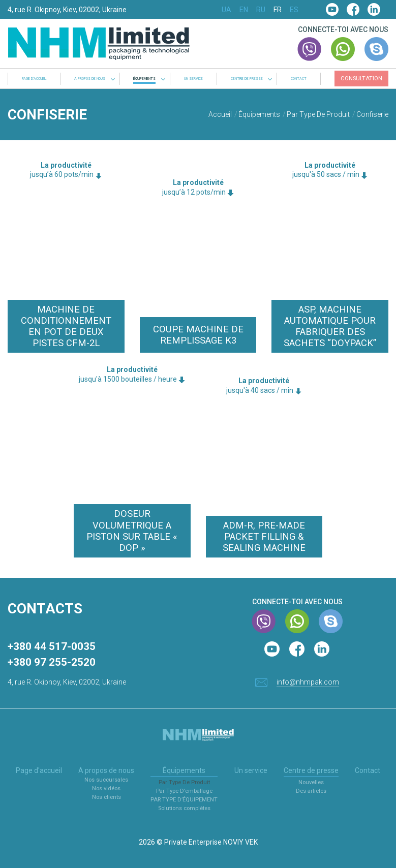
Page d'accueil (34, 79)
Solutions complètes (184, 808)
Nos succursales (106, 780)
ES (294, 10)
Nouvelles (311, 782)
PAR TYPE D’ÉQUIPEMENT (184, 800)
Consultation (361, 79)
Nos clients (106, 797)
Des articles (311, 791)
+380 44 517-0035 (52, 646)
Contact (299, 79)
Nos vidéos (106, 788)
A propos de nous (90, 79)
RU (261, 10)
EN (244, 10)
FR (278, 10)
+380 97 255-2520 (52, 662)
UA (226, 10)
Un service (193, 79)
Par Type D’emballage (184, 791)
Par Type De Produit (184, 782)
